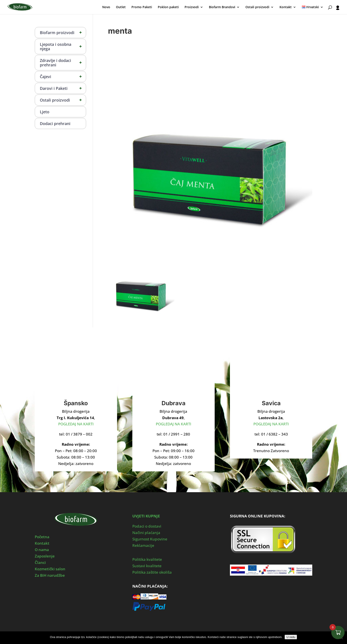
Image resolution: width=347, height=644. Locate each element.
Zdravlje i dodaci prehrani (63, 63)
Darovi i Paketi (63, 88)
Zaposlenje (45, 556)
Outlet (121, 7)
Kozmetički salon (50, 569)
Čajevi (63, 77)
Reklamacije (143, 545)
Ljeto (45, 112)
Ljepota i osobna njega (63, 46)
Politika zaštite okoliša (152, 572)
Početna (42, 537)
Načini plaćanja (146, 533)
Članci (40, 562)
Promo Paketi (142, 7)
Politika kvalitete (147, 559)
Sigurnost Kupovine (150, 539)
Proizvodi (192, 7)
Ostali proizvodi (257, 7)
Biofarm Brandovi (222, 7)
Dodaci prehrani (55, 123)
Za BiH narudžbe (50, 575)
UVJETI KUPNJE (146, 516)
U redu (291, 637)
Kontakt (286, 7)
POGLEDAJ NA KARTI (76, 424)
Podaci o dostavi (147, 526)
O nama (42, 550)
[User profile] (338, 10)
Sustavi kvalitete (147, 566)
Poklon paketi (168, 7)
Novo (106, 7)
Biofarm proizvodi (63, 33)
